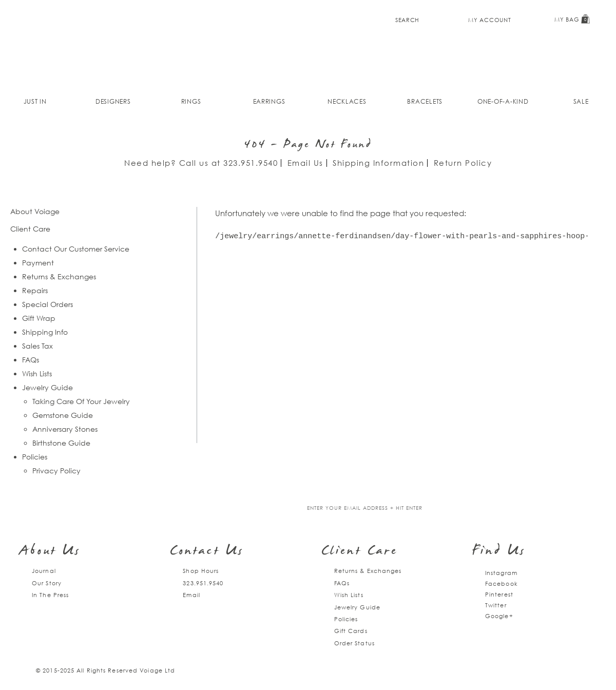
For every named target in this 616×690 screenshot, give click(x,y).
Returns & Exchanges (59, 276)
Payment (38, 263)
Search (407, 20)
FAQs (31, 360)
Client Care (360, 552)
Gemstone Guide (63, 415)
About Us (50, 552)
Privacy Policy (56, 471)
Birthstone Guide (61, 443)
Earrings (269, 101)
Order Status (354, 643)
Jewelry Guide (47, 387)
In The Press (50, 595)
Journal (44, 571)
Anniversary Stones (65, 429)
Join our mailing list (235, 509)
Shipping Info (45, 332)
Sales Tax (37, 346)
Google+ (499, 616)
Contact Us (207, 552)
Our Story (47, 583)
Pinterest (499, 594)
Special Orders (47, 304)
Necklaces (347, 101)
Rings (191, 101)
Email (191, 595)
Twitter (496, 605)
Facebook (502, 583)
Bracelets (425, 101)
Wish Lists (37, 373)
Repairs (35, 290)
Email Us (305, 163)
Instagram (501, 573)
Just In (35, 101)
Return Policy (463, 163)
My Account (489, 20)
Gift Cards (351, 631)
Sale (581, 101)
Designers (113, 101)
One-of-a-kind (503, 101)
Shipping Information (378, 163)
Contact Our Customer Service (76, 249)
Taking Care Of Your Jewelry (81, 401)
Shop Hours (201, 571)
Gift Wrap (39, 318)
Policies (35, 457)
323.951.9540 (251, 163)
